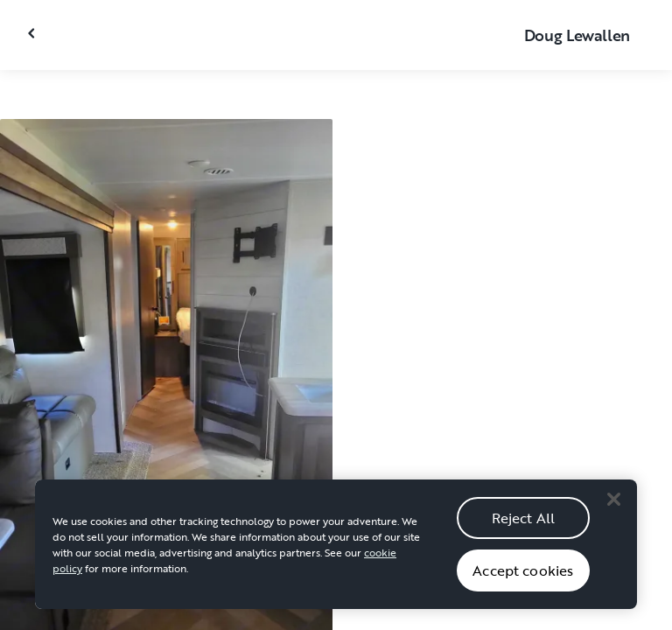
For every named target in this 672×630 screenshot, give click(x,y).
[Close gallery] (33, 33)
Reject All (524, 538)
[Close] (613, 520)
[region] (336, 565)
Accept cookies (523, 591)
